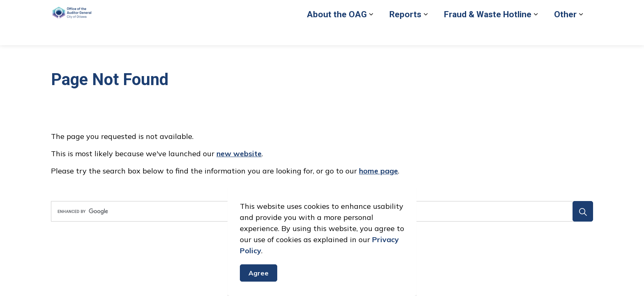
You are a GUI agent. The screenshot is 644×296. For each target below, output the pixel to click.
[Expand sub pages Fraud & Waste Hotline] (536, 34)
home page (378, 171)
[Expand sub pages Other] (581, 34)
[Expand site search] (585, 11)
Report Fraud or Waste (396, 11)
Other (565, 34)
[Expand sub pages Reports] (425, 34)
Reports (405, 34)
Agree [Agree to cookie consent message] (259, 273)
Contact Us (532, 11)
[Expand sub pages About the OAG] (371, 34)
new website (239, 154)
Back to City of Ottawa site (472, 11)
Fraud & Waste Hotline (488, 34)
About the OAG (337, 34)
